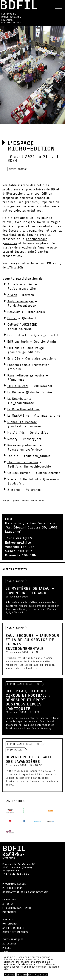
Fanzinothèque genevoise (26, 375)
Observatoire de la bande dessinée (25, 892)
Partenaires (10, 924)
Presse (7, 948)
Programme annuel (14, 884)
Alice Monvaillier (20, 284)
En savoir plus (38, 975)
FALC (5, 952)
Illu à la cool (18, 386)
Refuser (22, 975)
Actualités (9, 943)
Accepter (9, 975)
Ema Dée (14, 358)
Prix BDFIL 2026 (13, 888)
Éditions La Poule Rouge (26, 348)
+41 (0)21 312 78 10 (16, 874)
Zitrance (14, 490)
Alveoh (12, 295)
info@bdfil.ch (11, 870)
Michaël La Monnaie (22, 422)
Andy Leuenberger (20, 301)
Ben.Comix (15, 312)
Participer (9, 912)
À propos (8, 919)
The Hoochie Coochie (23, 462)
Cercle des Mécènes (15, 932)
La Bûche (14, 392)
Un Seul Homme (19, 473)
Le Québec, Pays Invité (17, 908)
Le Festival (10, 899)
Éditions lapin (18, 341)
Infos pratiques (13, 939)
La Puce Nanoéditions (23, 409)
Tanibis (13, 456)
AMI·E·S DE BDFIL (13, 928)
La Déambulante (19, 398)
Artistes (8, 904)
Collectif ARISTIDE (22, 324)
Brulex (12, 318)
